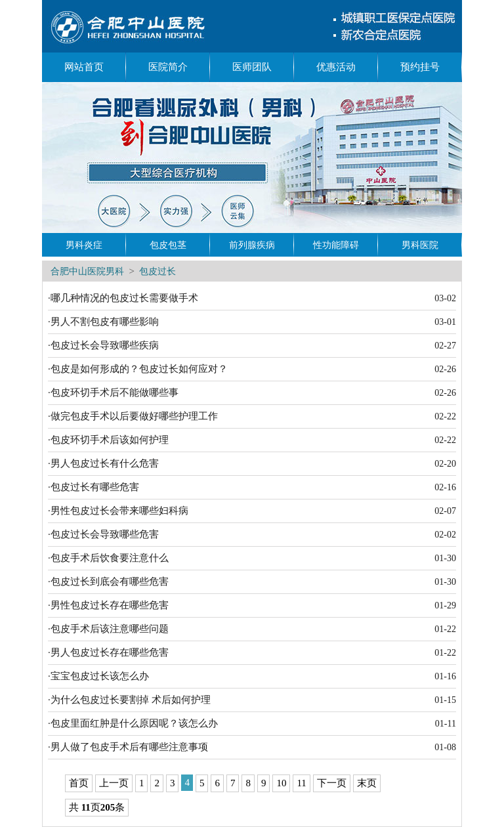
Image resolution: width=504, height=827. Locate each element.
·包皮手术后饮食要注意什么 (108, 558)
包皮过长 (157, 271)
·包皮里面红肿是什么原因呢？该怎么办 (133, 723)
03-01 (445, 322)
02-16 (445, 487)
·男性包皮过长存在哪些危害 (108, 605)
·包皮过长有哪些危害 (94, 487)
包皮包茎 (168, 245)
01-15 (445, 700)
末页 (367, 783)
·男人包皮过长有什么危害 (103, 463)
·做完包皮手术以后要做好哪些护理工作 (133, 416)
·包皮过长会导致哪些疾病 (103, 345)
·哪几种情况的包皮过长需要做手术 (123, 298)
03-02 (445, 298)
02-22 (445, 416)
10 (281, 783)
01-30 (445, 558)
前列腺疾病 (252, 245)
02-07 (445, 511)
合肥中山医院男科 (87, 271)
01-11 (446, 724)
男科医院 (420, 245)
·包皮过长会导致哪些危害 (103, 534)
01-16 (445, 676)
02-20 (445, 464)
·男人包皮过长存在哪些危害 (108, 652)
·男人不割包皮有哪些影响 (103, 322)
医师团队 (252, 67)
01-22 (445, 629)
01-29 (445, 605)
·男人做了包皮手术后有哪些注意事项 (128, 747)
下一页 (332, 783)
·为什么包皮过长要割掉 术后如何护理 (129, 700)
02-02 (445, 535)
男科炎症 (84, 245)
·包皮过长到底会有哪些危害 (108, 582)
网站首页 (84, 67)
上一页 (114, 783)
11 (301, 783)
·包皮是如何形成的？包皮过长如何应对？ (138, 369)
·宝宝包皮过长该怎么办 (98, 676)
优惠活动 (336, 67)
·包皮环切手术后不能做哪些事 (113, 392)
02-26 (445, 369)
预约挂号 (420, 67)
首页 (79, 783)
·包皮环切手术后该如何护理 (108, 440)
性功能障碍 (336, 245)
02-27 (445, 346)
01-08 (445, 747)
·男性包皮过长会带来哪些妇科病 (118, 511)
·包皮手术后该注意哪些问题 (108, 629)
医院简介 (168, 67)
